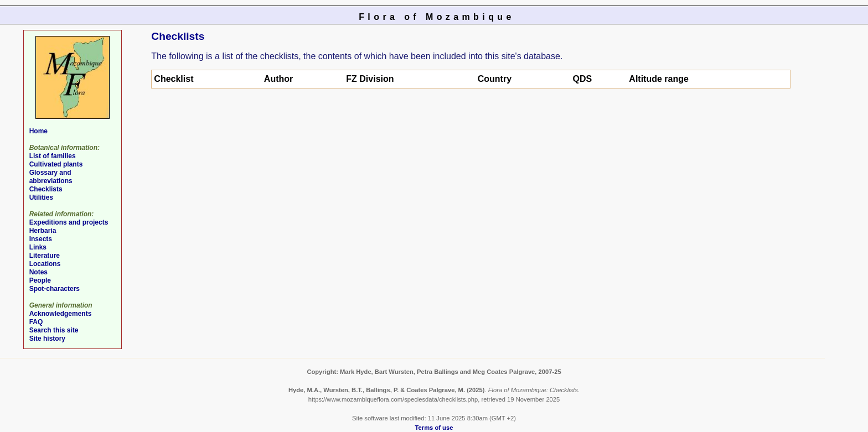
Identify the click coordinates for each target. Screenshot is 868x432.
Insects (41, 239)
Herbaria (43, 231)
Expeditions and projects (69, 222)
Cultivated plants (56, 164)
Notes (38, 272)
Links (38, 247)
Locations (45, 264)
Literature (45, 256)
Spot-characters (55, 289)
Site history (47, 339)
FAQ (36, 322)
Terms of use (434, 428)
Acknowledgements (61, 314)
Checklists (46, 189)
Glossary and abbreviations (51, 177)
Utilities (41, 197)
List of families (53, 156)
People (40, 280)
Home (38, 131)
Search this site (54, 330)
